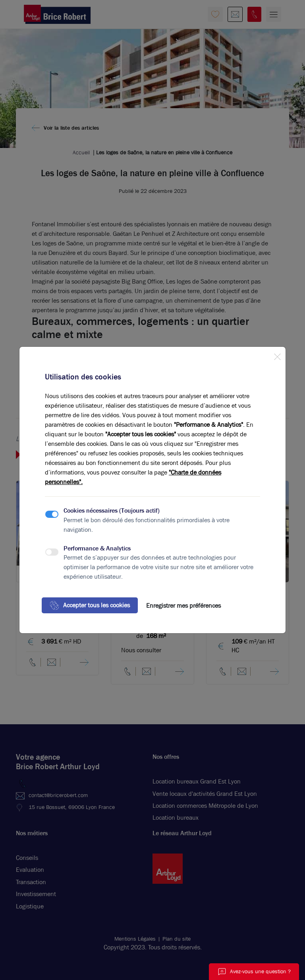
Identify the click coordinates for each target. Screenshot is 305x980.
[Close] (277, 355)
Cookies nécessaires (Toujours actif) (112, 510)
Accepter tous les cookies (90, 605)
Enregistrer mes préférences (183, 606)
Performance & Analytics (97, 548)
